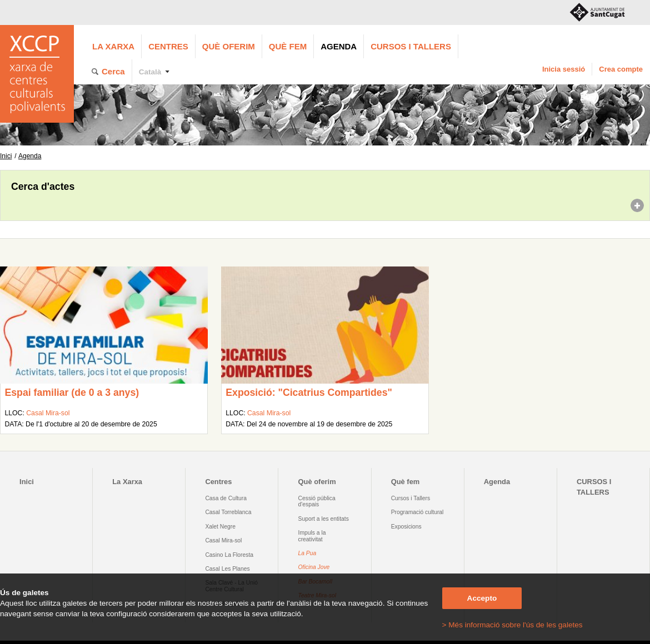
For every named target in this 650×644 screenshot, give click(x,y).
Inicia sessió (564, 69)
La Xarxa (113, 46)
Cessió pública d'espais (317, 501)
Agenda (339, 46)
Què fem (288, 46)
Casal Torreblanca (228, 512)
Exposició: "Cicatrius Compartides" (309, 393)
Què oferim (229, 46)
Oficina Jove (314, 567)
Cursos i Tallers (411, 498)
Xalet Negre (220, 527)
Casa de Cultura (226, 498)
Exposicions (406, 527)
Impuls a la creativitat (312, 536)
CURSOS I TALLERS (411, 46)
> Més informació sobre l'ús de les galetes (512, 625)
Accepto (482, 598)
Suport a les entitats (324, 519)
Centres (168, 46)
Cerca (113, 71)
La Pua (307, 553)
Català (150, 72)
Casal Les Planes (227, 569)
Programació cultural (417, 512)
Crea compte (621, 69)
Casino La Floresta (229, 555)
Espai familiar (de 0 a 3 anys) (72, 393)
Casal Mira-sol (48, 413)
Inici (6, 156)
